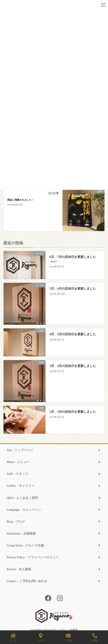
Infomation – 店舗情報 (54, 534)
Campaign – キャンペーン (54, 510)
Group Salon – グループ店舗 (54, 545)
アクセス (41, 637)
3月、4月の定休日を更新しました (73, 366)
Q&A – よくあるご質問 (54, 498)
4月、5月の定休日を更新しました (73, 334)
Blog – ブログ (54, 522)
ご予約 (68, 637)
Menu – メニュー (54, 462)
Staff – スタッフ (54, 474)
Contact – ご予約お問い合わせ (54, 581)
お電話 (95, 637)
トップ (13, 637)
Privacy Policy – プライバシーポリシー (54, 557)
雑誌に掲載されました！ (21, 200)
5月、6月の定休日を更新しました (73, 289)
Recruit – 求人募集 (54, 569)
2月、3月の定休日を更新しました (73, 412)
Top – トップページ (54, 450)
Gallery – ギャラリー (54, 486)
